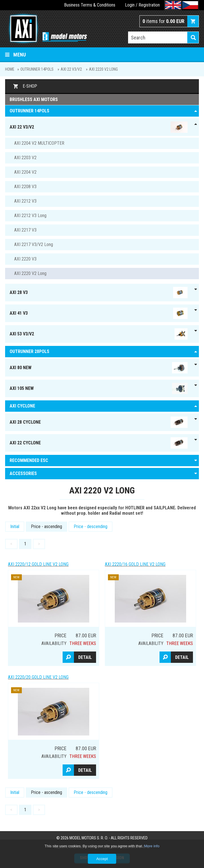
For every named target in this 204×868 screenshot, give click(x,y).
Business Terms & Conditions (90, 5)
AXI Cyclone (22, 406)
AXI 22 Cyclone (99, 443)
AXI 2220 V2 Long (103, 69)
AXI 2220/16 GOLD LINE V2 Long (135, 564)
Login (130, 5)
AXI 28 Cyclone (99, 422)
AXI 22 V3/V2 (71, 69)
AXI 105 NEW (99, 388)
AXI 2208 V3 (25, 187)
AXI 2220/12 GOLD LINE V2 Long (38, 564)
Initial (15, 527)
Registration (149, 5)
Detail (85, 657)
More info (152, 846)
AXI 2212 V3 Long (30, 216)
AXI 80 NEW (99, 368)
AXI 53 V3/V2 (99, 334)
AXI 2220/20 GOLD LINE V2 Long (38, 677)
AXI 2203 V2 (25, 158)
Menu (15, 55)
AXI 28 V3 (99, 293)
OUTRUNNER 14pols (37, 69)
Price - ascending (46, 527)
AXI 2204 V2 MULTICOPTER (39, 143)
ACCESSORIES (23, 473)
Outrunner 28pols (29, 351)
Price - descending (91, 527)
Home (10, 69)
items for (163, 21)
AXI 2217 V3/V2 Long (34, 244)
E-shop (30, 86)
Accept (102, 859)
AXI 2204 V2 (25, 172)
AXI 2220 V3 (25, 259)
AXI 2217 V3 (25, 230)
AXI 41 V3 (99, 313)
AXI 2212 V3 (25, 201)
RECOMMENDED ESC (29, 460)
